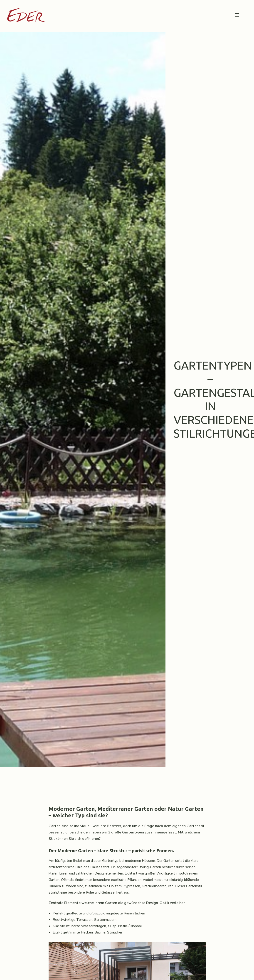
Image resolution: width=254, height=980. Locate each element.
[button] (237, 15)
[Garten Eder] (26, 15)
